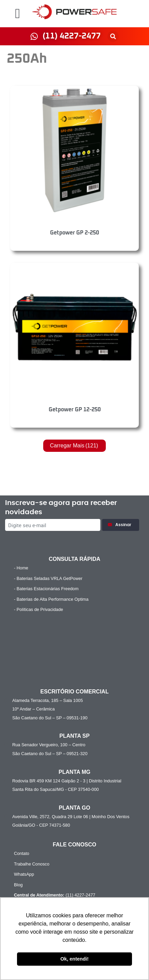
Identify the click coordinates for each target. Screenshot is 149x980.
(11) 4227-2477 (54, 895)
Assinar (121, 525)
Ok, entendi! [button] (74, 959)
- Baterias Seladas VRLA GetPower (48, 578)
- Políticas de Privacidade (38, 609)
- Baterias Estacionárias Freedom (46, 589)
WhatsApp (24, 874)
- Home (21, 568)
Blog (18, 885)
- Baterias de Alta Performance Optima (51, 599)
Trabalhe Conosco (32, 864)
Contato (22, 853)
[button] (18, 14)
